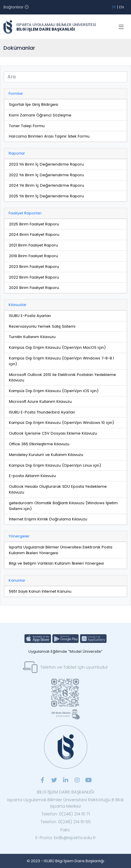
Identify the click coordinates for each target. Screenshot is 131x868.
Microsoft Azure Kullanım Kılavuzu (40, 401)
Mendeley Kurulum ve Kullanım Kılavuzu (46, 455)
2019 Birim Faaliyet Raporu (33, 256)
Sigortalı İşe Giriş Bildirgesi (34, 104)
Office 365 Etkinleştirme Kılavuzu (39, 444)
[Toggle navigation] (16, 7)
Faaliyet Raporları (25, 213)
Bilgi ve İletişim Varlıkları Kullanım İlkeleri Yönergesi (56, 563)
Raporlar (17, 153)
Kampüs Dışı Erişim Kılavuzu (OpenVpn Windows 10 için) (61, 423)
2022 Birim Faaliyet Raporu (34, 277)
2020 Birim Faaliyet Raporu (34, 288)
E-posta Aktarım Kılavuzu (32, 476)
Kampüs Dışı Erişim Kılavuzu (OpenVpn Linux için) (55, 465)
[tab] (65, 94)
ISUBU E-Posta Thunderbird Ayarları (42, 412)
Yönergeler (19, 536)
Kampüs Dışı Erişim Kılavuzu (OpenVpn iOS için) (54, 391)
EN (121, 7)
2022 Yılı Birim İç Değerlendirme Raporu (46, 175)
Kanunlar (17, 580)
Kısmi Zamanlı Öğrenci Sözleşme (40, 115)
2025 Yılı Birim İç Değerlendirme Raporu (46, 196)
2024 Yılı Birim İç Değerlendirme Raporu (46, 185)
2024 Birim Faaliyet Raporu (34, 234)
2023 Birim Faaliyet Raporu (34, 267)
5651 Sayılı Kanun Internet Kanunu (40, 591)
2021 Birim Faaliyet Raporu (33, 245)
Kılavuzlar (18, 305)
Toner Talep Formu (27, 126)
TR (114, 7)
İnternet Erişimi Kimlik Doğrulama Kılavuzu (48, 519)
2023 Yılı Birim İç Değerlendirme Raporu (46, 164)
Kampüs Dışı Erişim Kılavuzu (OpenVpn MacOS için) (57, 347)
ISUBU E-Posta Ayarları (30, 316)
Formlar (16, 93)
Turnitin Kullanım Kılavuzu (32, 337)
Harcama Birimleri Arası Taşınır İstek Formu (49, 136)
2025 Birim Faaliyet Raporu (34, 224)
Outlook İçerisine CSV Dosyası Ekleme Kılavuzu (53, 433)
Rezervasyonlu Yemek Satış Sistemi (42, 326)
